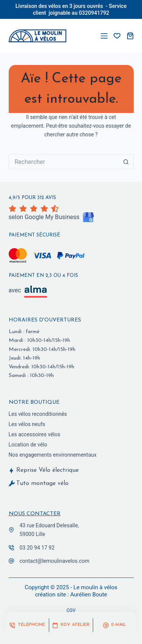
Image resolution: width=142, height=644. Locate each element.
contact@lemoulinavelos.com (55, 561)
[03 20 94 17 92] (11, 548)
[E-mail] (115, 625)
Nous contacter (35, 514)
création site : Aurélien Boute (71, 595)
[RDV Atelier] (71, 625)
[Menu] (104, 36)
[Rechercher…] (64, 162)
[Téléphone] (27, 625)
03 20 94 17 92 (37, 548)
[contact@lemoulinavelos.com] (11, 561)
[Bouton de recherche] (126, 162)
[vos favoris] (117, 36)
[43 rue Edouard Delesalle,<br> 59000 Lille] (11, 530)
